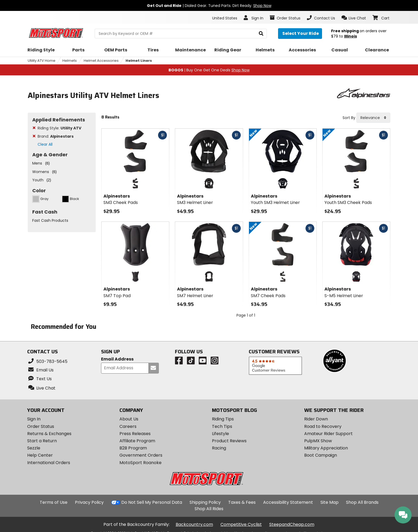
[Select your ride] (300, 34)
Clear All (45, 144)
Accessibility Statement (288, 502)
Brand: (56, 136)
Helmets (70, 61)
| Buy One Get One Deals (209, 70)
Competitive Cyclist (241, 524)
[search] (261, 34)
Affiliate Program (137, 441)
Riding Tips (223, 419)
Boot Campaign (321, 455)
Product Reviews (229, 441)
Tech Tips (222, 426)
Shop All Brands (362, 502)
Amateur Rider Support (328, 434)
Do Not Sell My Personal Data (152, 502)
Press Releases (135, 434)
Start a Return (42, 441)
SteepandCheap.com (292, 524)
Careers (128, 426)
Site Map (329, 502)
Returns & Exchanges (49, 434)
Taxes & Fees (242, 502)
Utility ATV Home (42, 61)
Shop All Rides (209, 509)
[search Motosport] (181, 34)
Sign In (34, 419)
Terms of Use (54, 502)
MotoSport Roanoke (140, 463)
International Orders (49, 463)
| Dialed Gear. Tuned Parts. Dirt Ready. (209, 6)
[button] (354, 18)
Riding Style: (59, 128)
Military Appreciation (326, 448)
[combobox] (373, 118)
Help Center (40, 455)
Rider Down (316, 419)
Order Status (41, 426)
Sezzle (34, 448)
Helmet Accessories (101, 61)
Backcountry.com (194, 524)
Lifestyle (220, 434)
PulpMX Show (318, 441)
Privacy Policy (89, 502)
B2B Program (133, 448)
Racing (219, 448)
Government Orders (141, 455)
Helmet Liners (139, 61)
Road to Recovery (323, 426)
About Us (129, 419)
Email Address (117, 359)
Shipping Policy (205, 502)
